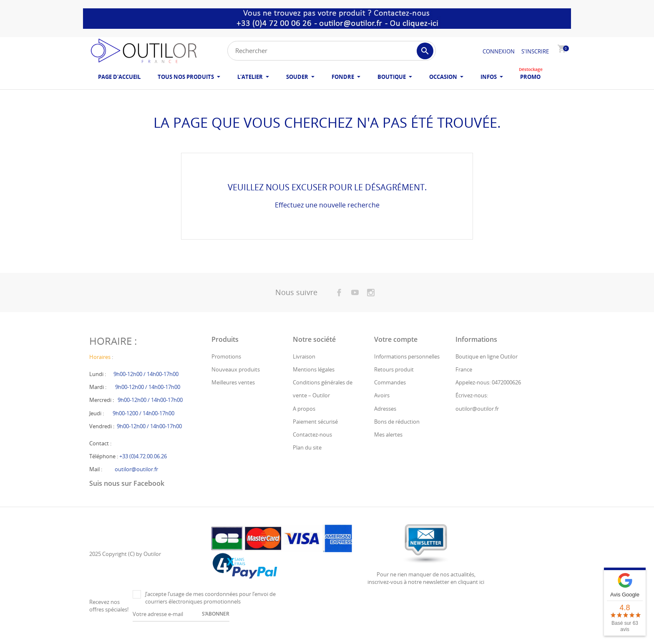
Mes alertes (388, 446)
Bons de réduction (397, 433)
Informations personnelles (407, 368)
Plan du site (307, 459)
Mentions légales (314, 381)
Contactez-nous (312, 446)
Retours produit (394, 381)
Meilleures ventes (233, 394)
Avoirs (382, 407)
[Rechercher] (332, 51)
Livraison (304, 368)
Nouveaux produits (236, 381)
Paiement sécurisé (315, 433)
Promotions (226, 368)
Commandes (390, 394)
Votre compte (396, 351)
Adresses (385, 420)
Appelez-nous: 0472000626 (488, 394)
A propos (304, 420)
